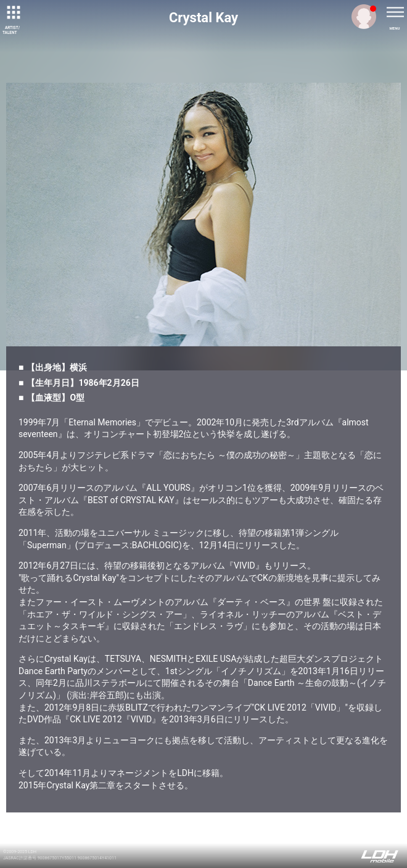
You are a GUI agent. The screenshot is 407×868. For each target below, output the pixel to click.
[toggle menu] (395, 12)
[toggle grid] (12, 12)
